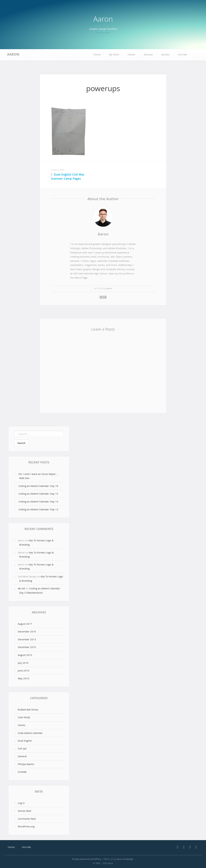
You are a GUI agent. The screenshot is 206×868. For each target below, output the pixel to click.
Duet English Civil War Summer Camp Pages (68, 177)
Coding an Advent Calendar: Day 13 (38, 510)
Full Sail (22, 749)
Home (97, 55)
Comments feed (27, 819)
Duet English (25, 741)
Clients (131, 55)
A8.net (21, 589)
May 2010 (23, 679)
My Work (114, 55)
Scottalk (22, 772)
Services (148, 55)
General (22, 757)
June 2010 (24, 671)
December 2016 (27, 632)
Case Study (24, 718)
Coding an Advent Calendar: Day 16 (38, 486)
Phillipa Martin (26, 765)
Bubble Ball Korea (28, 710)
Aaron (103, 20)
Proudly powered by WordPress (87, 859)
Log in (21, 803)
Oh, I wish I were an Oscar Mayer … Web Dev (38, 477)
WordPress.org (26, 827)
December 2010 (27, 648)
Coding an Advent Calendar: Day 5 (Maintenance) (40, 591)
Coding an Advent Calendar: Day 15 (38, 494)
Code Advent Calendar (30, 733)
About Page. (81, 278)
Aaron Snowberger (125, 859)
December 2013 (27, 640)
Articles (165, 55)
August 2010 (25, 655)
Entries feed (24, 811)
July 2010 (23, 663)
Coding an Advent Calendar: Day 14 (38, 502)
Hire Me (182, 55)
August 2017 (25, 624)
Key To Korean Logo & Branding (36, 543)
